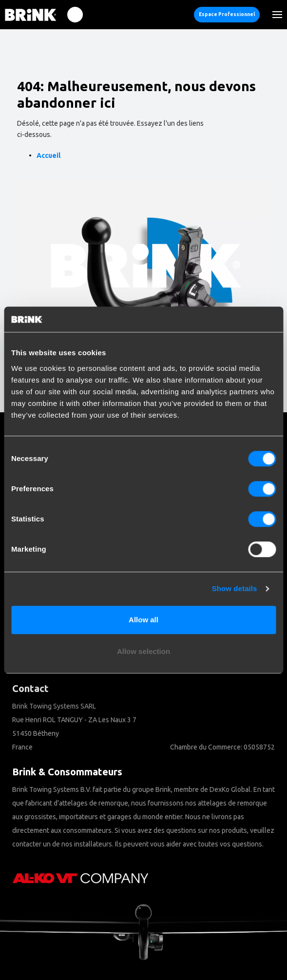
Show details (235, 588)
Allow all (143, 620)
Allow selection (143, 651)
